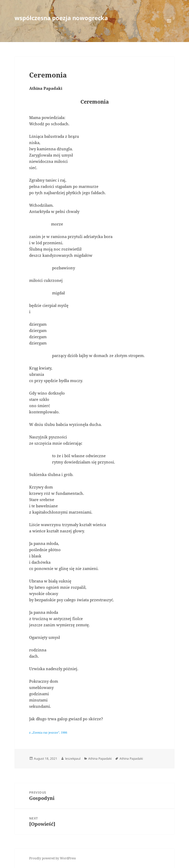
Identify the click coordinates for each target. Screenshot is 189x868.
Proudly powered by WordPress (52, 858)
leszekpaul (73, 759)
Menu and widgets (169, 26)
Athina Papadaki (100, 759)
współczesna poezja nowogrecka (61, 18)
